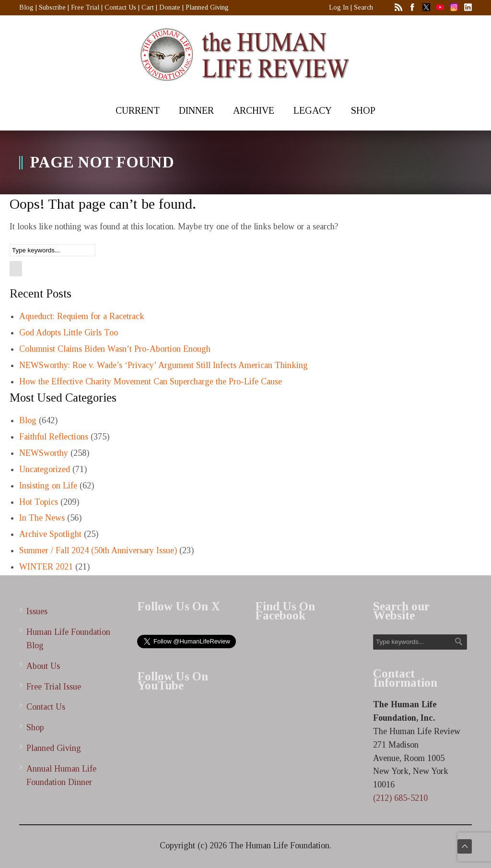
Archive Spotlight (50, 534)
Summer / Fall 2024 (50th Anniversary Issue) (98, 550)
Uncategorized (45, 469)
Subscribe (52, 7)
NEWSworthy (44, 453)
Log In (339, 7)
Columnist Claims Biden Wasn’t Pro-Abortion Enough (115, 349)
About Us (43, 666)
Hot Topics (39, 502)
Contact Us (120, 7)
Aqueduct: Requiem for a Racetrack (82, 316)
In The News (42, 518)
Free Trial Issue (54, 687)
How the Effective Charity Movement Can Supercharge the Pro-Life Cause (151, 381)
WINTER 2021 (46, 567)
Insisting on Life (48, 486)
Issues (37, 611)
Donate (170, 7)
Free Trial (85, 7)
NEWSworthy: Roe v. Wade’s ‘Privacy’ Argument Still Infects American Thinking (164, 365)
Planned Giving (207, 7)
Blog (26, 7)
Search (363, 7)
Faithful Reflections (54, 437)
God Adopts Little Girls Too (69, 333)
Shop (35, 727)
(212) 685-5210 (400, 798)
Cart (148, 7)
